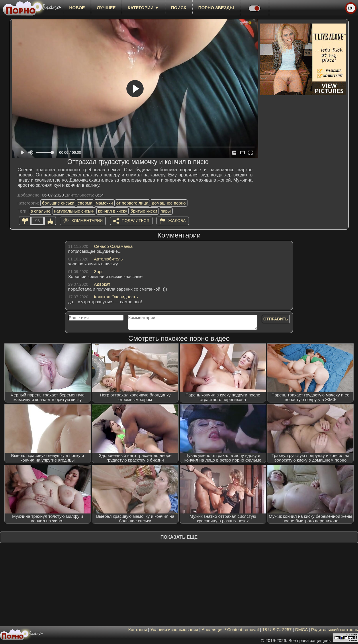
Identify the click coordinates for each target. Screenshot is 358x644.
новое (77, 8)
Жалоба (177, 221)
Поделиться (136, 221)
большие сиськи (58, 203)
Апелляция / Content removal (230, 630)
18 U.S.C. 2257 (277, 630)
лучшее (106, 8)
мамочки (104, 203)
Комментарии (87, 221)
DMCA (301, 630)
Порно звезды (216, 8)
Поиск (179, 8)
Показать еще (179, 537)
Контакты (138, 630)
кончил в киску (113, 211)
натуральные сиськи (74, 211)
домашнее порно (169, 203)
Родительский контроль (334, 630)
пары (166, 211)
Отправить (276, 319)
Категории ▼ (143, 8)
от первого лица (132, 203)
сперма (85, 203)
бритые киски (144, 211)
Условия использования (174, 630)
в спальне (41, 211)
